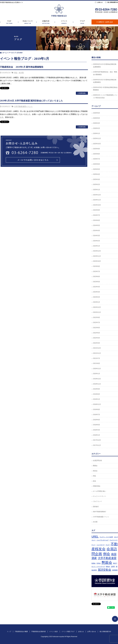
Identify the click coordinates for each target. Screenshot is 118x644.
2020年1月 (97, 374)
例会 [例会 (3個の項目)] (107, 554)
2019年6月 (97, 394)
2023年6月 (97, 277)
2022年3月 (97, 343)
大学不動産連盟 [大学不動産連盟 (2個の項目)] (107, 558)
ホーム (5, 53)
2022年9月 (97, 317)
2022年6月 (97, 328)
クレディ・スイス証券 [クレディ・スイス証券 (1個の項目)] (106, 537)
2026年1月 (97, 133)
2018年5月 (97, 425)
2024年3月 (97, 236)
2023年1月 (97, 302)
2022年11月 (97, 312)
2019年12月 (97, 379)
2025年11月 (97, 138)
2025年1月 (97, 190)
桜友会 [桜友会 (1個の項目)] (108, 566)
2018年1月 (97, 435)
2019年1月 (97, 399)
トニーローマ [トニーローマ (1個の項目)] (101, 545)
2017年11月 (97, 445)
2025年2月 (97, 184)
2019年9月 (97, 389)
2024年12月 (97, 195)
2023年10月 (97, 261)
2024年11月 (97, 200)
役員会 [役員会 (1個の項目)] (93, 563)
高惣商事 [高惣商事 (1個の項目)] (115, 570)
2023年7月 (97, 271)
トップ (9, 22)
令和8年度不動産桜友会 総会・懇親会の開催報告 (105, 73)
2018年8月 (97, 409)
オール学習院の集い (100, 491)
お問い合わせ (105, 22)
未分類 (21, 73)
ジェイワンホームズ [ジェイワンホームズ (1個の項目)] (103, 540)
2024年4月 (97, 231)
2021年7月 (97, 358)
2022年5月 (97, 333)
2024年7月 (97, 215)
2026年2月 (97, 128)
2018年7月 (97, 415)
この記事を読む (82, 93)
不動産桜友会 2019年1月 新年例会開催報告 (22, 67)
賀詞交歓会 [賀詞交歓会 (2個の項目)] (105, 570)
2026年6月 (97, 113)
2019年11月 (97, 384)
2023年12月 (97, 251)
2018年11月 (97, 404)
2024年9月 (97, 210)
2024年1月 (97, 246)
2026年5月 (97, 118)
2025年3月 (97, 179)
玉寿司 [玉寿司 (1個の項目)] (113, 566)
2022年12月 (97, 307)
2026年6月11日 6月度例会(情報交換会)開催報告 (105, 66)
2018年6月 (97, 420)
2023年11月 (97, 256)
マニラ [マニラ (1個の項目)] (108, 545)
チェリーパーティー (100, 496)
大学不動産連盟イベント (23, 106)
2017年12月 (97, 440)
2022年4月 (97, 338)
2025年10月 (97, 144)
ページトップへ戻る (115, 619)
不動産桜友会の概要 (27, 22)
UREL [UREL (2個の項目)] (95, 537)
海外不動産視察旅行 (100, 512)
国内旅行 (96, 507)
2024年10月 (97, 205)
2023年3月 (97, 292)
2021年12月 (97, 348)
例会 (16, 73)
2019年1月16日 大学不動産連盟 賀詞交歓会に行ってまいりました (31, 101)
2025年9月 (97, 149)
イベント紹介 (64, 22)
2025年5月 (97, 169)
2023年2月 (97, 297)
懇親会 (95, 466)
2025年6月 (97, 164)
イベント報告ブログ (82, 22)
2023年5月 (97, 282)
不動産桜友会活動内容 (46, 22)
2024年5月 (97, 225)
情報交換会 (97, 486)
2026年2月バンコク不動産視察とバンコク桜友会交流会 (105, 96)
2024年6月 (97, 220)
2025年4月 (97, 174)
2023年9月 (97, 266)
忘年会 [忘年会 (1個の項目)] (99, 563)
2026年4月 (97, 123)
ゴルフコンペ (97, 501)
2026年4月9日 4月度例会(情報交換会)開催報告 (105, 89)
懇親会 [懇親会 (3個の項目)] (107, 562)
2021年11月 (97, 353)
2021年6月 (97, 363)
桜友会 (95, 471)
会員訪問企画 (97, 460)
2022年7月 (97, 322)
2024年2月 (97, 241)
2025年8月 (97, 154)
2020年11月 (97, 369)
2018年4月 (97, 430)
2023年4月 (97, 287)
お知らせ (100, 2)
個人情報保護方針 (113, 2)
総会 (95, 481)
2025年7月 (97, 159)
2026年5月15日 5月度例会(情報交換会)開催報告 (105, 81)
